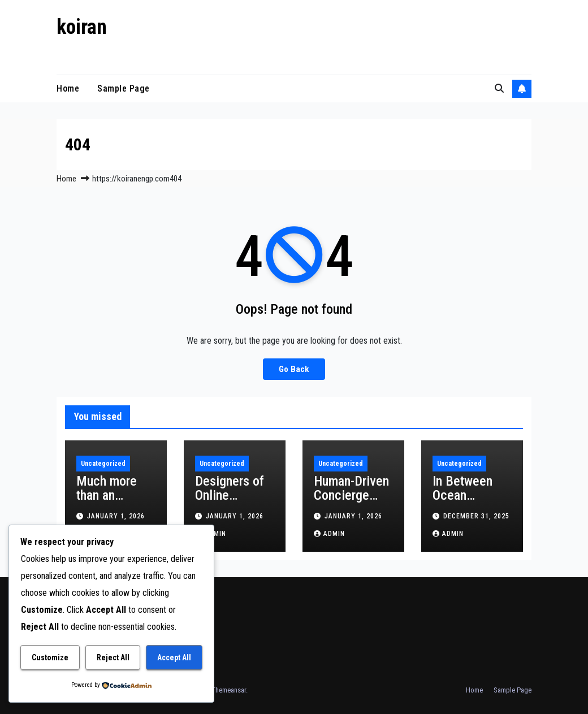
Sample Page (124, 88)
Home (68, 88)
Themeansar (229, 690)
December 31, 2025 (476, 516)
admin (329, 534)
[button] (499, 88)
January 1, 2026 (116, 516)
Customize (50, 657)
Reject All (113, 657)
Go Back (294, 369)
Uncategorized (103, 464)
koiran (82, 27)
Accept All (174, 657)
